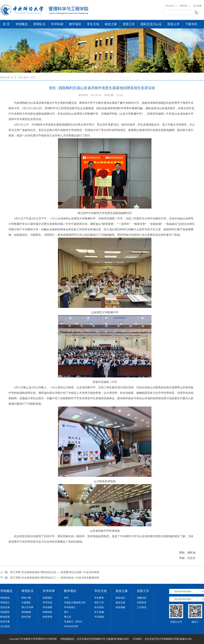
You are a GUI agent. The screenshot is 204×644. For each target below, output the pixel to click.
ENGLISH (169, 6)
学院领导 (5, 612)
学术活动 (47, 603)
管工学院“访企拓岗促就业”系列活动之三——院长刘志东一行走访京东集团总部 (55, 578)
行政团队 (26, 603)
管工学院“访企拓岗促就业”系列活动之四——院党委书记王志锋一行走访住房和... (56, 572)
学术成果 (47, 607)
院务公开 (174, 24)
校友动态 (120, 598)
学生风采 (99, 607)
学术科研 (57, 24)
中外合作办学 (71, 626)
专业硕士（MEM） (74, 622)
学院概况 (22, 24)
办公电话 (5, 626)
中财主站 (183, 6)
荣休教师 (26, 612)
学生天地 (93, 24)
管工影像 (99, 612)
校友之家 (111, 24)
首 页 (6, 24)
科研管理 (47, 617)
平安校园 (99, 617)
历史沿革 (5, 607)
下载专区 (191, 24)
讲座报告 (47, 598)
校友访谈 (120, 603)
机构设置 (5, 617)
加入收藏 (197, 6)
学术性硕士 (70, 607)
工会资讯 (142, 607)
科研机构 (47, 612)
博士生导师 (27, 607)
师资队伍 (39, 24)
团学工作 (99, 603)
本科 (66, 598)
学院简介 (5, 603)
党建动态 (142, 598)
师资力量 (26, 598)
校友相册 (120, 607)
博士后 (67, 617)
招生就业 (23, 77)
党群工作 (129, 24)
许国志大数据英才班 (75, 603)
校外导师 (26, 617)
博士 (66, 612)
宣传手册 (5, 622)
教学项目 (75, 24)
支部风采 (142, 603)
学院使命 (5, 598)
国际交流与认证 (151, 24)
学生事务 (99, 598)
